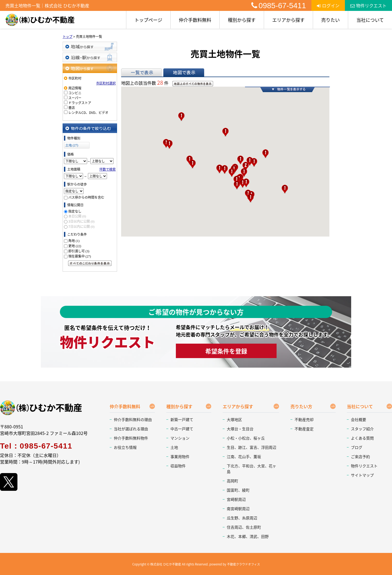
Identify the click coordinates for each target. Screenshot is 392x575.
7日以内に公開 (81, 226)
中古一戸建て (182, 429)
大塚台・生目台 (240, 429)
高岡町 (232, 481)
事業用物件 (180, 456)
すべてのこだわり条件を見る (90, 263)
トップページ (148, 20)
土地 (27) (72, 145)
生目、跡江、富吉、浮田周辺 (252, 447)
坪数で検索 (108, 169)
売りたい (330, 20)
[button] (169, 144)
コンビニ (75, 93)
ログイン (328, 5)
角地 (74, 241)
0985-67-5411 (279, 6)
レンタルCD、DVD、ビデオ (88, 113)
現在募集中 (80, 256)
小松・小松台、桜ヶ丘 (246, 438)
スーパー (75, 98)
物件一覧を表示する (287, 89)
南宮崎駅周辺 (238, 509)
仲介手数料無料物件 (131, 438)
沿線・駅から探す (90, 57)
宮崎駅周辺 (236, 499)
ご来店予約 (360, 456)
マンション (180, 438)
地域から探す (90, 46)
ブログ (357, 447)
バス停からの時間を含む (86, 197)
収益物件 (178, 466)
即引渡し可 (79, 251)
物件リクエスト (368, 5)
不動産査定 (304, 429)
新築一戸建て (182, 419)
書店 (72, 108)
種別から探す (242, 20)
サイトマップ (362, 475)
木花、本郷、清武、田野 (248, 536)
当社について (370, 20)
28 (160, 82)
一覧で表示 (142, 72)
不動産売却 (304, 419)
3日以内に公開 (81, 221)
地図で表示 (184, 72)
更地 (75, 246)
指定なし (75, 211)
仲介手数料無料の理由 (133, 419)
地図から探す (90, 68)
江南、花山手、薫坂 (244, 456)
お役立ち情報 (125, 447)
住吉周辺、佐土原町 (244, 527)
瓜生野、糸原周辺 (242, 518)
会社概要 (359, 419)
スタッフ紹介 (362, 429)
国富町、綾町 (238, 490)
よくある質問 (362, 438)
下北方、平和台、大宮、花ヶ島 (252, 469)
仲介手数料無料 (195, 20)
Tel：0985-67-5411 (36, 446)
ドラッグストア (80, 103)
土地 (174, 447)
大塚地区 (234, 419)
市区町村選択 (106, 83)
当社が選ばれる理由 (131, 429)
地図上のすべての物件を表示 (193, 84)
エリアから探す (288, 20)
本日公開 (77, 216)
